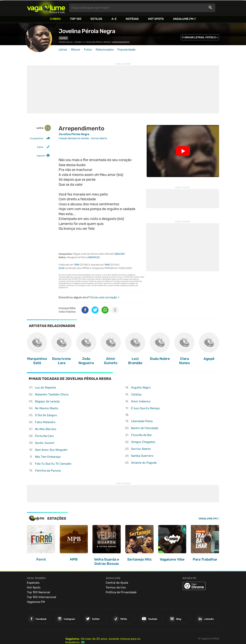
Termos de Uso (116, 587)
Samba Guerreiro (142, 456)
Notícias (132, 19)
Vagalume (46, 8)
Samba (63, 38)
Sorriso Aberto (141, 449)
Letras (63, 50)
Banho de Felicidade (145, 428)
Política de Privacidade (121, 592)
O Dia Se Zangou (46, 415)
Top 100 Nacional (38, 592)
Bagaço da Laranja (47, 401)
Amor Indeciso (141, 401)
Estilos (96, 19)
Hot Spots (156, 19)
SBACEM (120, 254)
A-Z (114, 19)
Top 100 (76, 19)
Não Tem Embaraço (48, 457)
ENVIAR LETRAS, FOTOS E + (201, 37)
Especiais (33, 583)
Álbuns (76, 50)
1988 (77, 265)
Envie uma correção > (105, 297)
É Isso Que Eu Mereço (145, 408)
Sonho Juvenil (45, 443)
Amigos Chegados (143, 442)
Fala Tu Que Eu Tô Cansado (53, 464)
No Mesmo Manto (47, 408)
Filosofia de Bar (141, 435)
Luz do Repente (45, 388)
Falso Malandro (45, 422)
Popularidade (126, 50)
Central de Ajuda (117, 583)
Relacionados (105, 50)
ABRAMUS (93, 257)
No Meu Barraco (46, 429)
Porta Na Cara (44, 436)
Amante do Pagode (144, 463)
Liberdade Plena (142, 421)
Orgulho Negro (141, 388)
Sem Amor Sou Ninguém (51, 450)
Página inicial (66, 42)
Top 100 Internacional (42, 597)
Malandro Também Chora (52, 394)
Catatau (136, 394)
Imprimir (41, 156)
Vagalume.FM (183, 19)
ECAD (62, 268)
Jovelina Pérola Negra (87, 31)
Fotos (88, 50)
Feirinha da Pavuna (48, 471)
